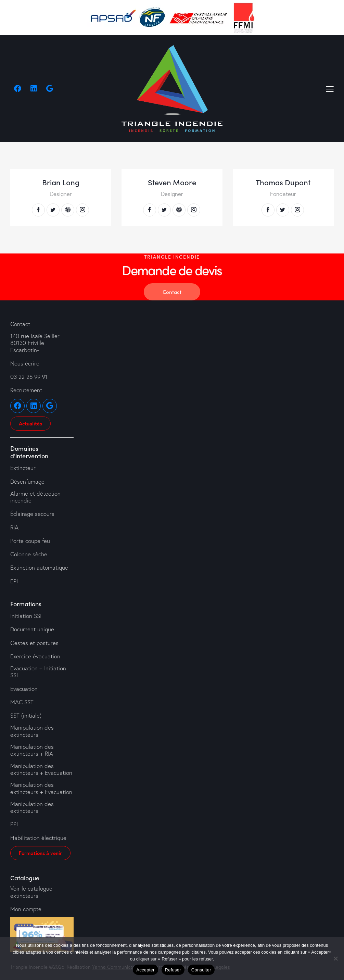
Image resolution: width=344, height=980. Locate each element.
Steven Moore (172, 182)
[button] (330, 89)
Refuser (173, 970)
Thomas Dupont (283, 182)
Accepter (145, 970)
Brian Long (61, 182)
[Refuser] (335, 958)
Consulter (201, 970)
